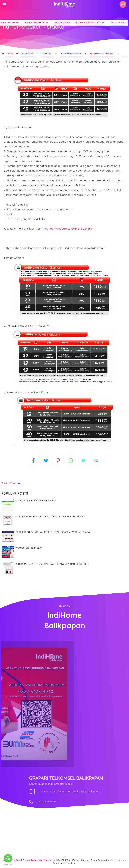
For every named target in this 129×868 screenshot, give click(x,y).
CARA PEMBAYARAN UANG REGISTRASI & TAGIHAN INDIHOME (49, 516)
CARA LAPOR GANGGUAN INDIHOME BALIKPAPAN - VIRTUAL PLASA (53, 532)
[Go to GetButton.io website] (8, 865)
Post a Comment (12, 483)
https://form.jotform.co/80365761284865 (67, 229)
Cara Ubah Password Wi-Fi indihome (36, 501)
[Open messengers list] (8, 858)
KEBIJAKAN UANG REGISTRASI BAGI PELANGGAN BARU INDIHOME (52, 564)
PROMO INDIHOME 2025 (29, 548)
